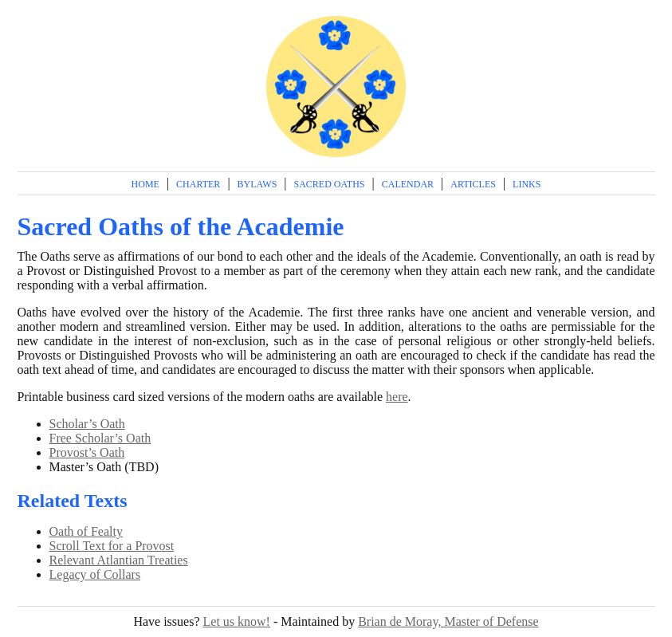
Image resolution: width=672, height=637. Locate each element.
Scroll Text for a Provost (112, 546)
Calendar (408, 184)
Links (527, 184)
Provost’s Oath (87, 452)
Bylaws (257, 184)
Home (145, 184)
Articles (473, 184)
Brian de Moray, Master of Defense (448, 621)
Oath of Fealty (86, 531)
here (397, 397)
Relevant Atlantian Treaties (119, 560)
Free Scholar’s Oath (100, 438)
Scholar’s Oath (87, 424)
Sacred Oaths (330, 184)
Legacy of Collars (95, 574)
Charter (198, 184)
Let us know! (237, 621)
